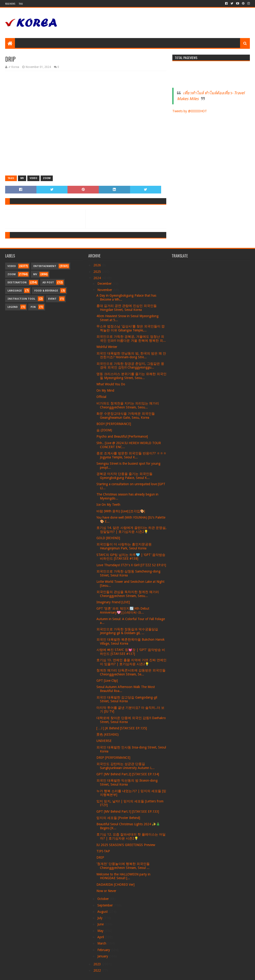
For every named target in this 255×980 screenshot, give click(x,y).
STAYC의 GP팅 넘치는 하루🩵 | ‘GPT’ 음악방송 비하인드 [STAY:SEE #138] (131, 557)
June (101, 924)
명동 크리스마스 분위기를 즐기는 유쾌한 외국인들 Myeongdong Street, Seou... (131, 376)
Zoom (47, 178)
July (100, 918)
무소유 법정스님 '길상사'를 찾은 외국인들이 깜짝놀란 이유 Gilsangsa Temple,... (131, 328)
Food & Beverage (46, 291)
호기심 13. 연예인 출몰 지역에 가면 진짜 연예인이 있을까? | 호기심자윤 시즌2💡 (131, 662)
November (105, 290)
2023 (98, 964)
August (103, 912)
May (101, 931)
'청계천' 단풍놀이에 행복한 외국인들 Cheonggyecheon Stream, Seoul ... (123, 866)
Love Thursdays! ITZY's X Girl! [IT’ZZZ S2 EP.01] (131, 565)
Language (15, 291)
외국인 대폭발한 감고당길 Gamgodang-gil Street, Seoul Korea (127, 699)
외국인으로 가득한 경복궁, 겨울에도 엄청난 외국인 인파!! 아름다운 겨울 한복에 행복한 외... (131, 339)
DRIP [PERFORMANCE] (113, 758)
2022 (98, 970)
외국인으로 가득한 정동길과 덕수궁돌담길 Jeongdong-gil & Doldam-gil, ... (127, 631)
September (106, 905)
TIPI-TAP (103, 851)
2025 (98, 272)
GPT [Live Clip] (107, 681)
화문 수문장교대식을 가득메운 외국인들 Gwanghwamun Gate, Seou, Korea (126, 416)
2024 (98, 278)
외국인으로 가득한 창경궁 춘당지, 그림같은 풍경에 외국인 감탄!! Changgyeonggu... (130, 366)
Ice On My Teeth (108, 505)
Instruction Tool (21, 299)
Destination (17, 283)
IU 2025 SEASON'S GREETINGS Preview (126, 845)
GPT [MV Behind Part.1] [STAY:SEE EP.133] (128, 811)
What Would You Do (111, 384)
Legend (13, 307)
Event (52, 299)
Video (33, 178)
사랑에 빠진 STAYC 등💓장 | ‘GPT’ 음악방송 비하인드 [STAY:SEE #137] (131, 652)
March (102, 943)
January (103, 956)
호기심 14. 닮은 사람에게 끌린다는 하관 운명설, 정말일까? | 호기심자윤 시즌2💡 (131, 530)
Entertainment (45, 266)
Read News (10, 4)
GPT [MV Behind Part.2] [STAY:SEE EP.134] (128, 774)
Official (101, 397)
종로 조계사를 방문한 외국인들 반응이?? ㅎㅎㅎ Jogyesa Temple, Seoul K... (131, 455)
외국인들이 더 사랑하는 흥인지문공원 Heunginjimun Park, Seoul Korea (124, 546)
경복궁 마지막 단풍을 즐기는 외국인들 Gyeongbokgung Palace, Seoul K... (124, 476)
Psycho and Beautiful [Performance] (122, 436)
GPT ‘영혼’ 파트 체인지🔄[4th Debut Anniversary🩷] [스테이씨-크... (123, 610)
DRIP (100, 857)
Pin (33, 307)
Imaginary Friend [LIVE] (113, 602)
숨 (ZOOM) (104, 430)
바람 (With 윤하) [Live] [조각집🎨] (121, 511)
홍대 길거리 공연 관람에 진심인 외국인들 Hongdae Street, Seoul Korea (127, 308)
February (104, 950)
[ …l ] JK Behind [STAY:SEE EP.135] (122, 728)
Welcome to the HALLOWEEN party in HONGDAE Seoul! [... (123, 876)
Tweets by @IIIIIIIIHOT (190, 111)
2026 (98, 265)
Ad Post (48, 283)
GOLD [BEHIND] (108, 538)
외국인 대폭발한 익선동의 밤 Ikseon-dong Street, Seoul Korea (127, 782)
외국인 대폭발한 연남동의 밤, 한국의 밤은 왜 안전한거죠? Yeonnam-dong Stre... (131, 355)
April (101, 937)
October (104, 899)
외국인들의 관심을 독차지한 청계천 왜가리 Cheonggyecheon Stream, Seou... (128, 594)
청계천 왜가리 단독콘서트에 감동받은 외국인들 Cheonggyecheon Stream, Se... (131, 672)
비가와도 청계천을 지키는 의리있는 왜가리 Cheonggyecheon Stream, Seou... (128, 405)
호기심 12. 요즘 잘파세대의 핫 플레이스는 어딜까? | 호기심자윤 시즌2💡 (131, 836)
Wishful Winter (107, 347)
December (105, 284)
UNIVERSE (104, 741)
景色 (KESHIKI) (108, 734)
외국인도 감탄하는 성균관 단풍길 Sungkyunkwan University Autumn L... (126, 766)
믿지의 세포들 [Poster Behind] (118, 818)
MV (22, 178)
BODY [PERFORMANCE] (114, 424)
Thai (21, 4)
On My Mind (105, 390)
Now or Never (106, 891)
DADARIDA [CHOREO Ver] (115, 885)
